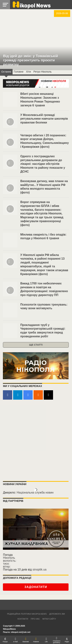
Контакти (23, 619)
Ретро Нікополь (42, 72)
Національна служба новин (35, 493)
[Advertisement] (36, 441)
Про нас (35, 619)
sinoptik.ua (40, 569)
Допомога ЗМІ (57, 614)
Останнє (6, 72)
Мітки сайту (49, 619)
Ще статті (36, 345)
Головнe (19, 72)
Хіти (29, 72)
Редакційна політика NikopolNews (27, 614)
